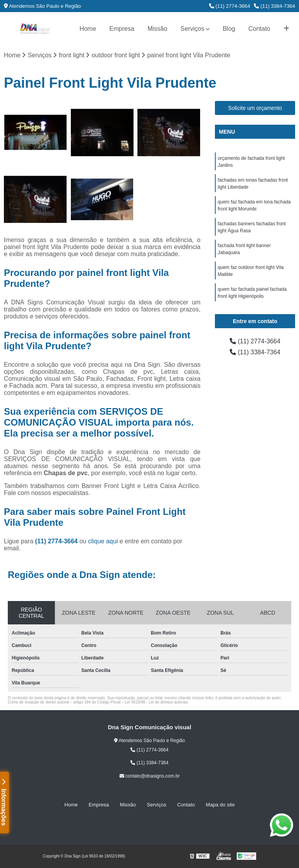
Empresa (122, 29)
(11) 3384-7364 (274, 6)
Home (88, 29)
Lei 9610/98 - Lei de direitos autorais (157, 702)
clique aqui (103, 541)
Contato (259, 29)
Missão (157, 29)
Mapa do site (220, 805)
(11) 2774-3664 (230, 6)
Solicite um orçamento (255, 108)
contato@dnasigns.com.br (150, 776)
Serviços (193, 29)
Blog (229, 29)
